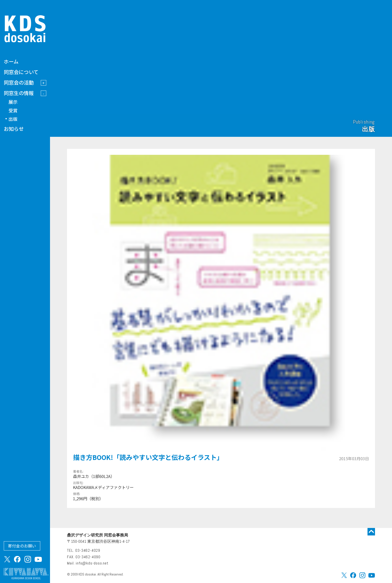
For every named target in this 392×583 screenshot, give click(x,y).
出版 (13, 119)
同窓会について (21, 72)
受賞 (13, 110)
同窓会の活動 (19, 82)
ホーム (11, 61)
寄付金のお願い (22, 546)
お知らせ (14, 129)
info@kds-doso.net (92, 563)
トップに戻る (371, 532)
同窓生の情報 (19, 93)
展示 (13, 102)
